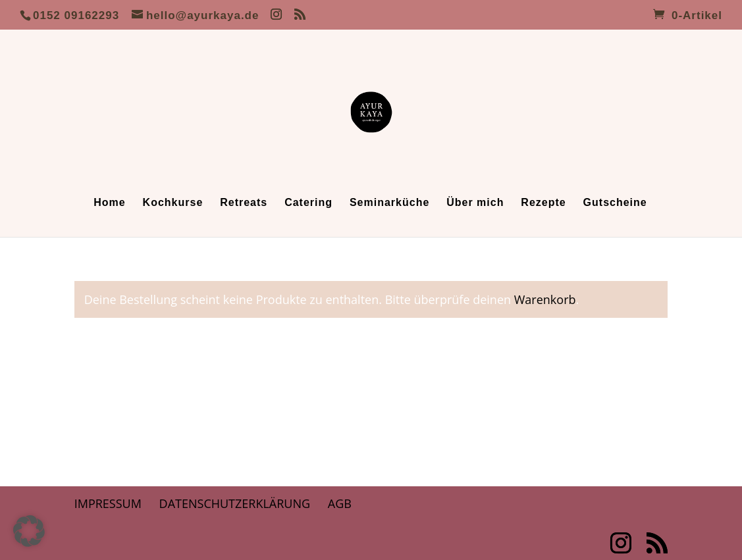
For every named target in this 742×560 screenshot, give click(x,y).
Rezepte (543, 203)
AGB (340, 503)
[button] (29, 531)
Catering (308, 203)
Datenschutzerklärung (235, 503)
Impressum (108, 503)
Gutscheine (615, 203)
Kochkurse (173, 203)
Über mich (475, 203)
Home (109, 203)
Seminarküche (389, 203)
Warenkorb (545, 299)
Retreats (244, 203)
